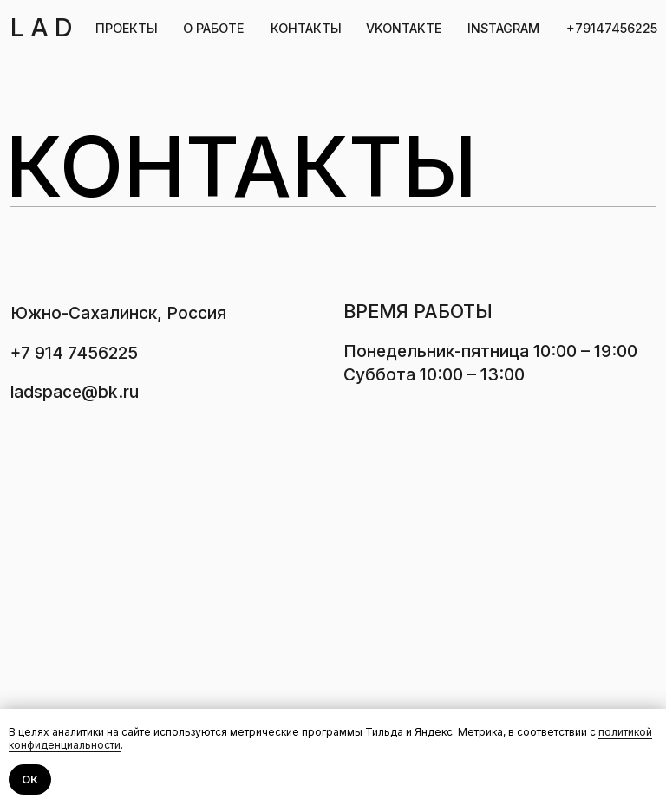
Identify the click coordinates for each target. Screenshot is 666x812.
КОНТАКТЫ (306, 28)
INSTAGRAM (503, 28)
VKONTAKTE (404, 28)
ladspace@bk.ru (75, 392)
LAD (45, 27)
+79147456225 (612, 28)
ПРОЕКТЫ (127, 28)
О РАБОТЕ (213, 28)
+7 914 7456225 (74, 353)
